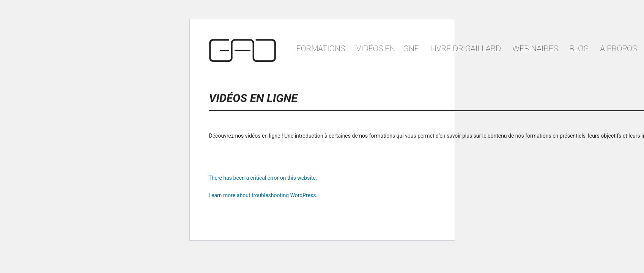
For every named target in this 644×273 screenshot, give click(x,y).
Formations (321, 49)
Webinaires (535, 49)
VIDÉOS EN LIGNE (388, 49)
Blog (579, 49)
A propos (619, 49)
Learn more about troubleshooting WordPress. (263, 195)
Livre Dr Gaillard (466, 49)
